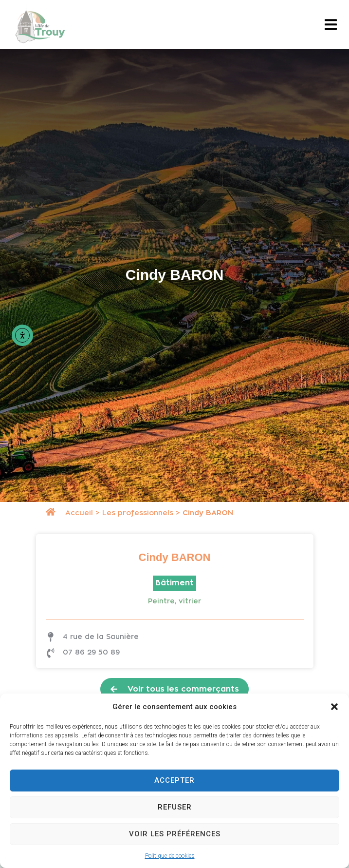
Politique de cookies (170, 856)
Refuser (175, 807)
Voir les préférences (175, 834)
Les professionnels (138, 513)
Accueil (79, 513)
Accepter (174, 780)
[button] (334, 707)
